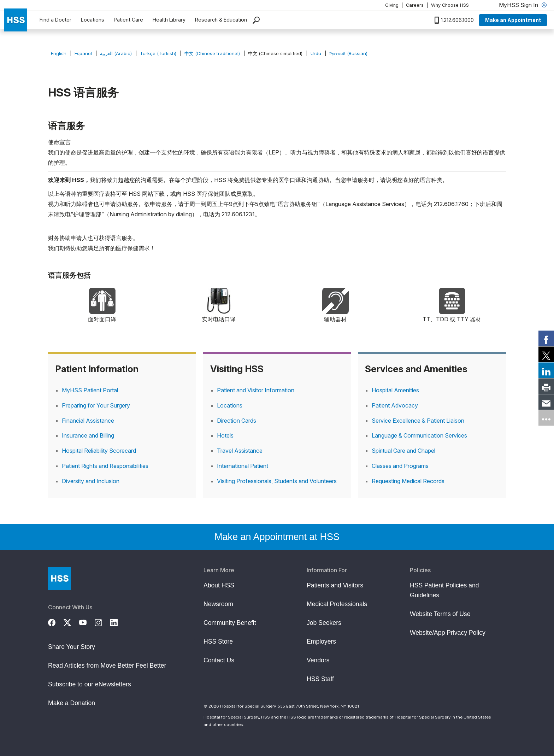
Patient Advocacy (395, 405)
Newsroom (218, 604)
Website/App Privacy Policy (448, 633)
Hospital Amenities (395, 390)
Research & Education (221, 20)
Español (83, 53)
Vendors (318, 660)
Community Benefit (230, 623)
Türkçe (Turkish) (158, 53)
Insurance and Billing (88, 435)
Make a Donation (72, 703)
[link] (546, 338)
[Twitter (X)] (71, 622)
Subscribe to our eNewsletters (90, 684)
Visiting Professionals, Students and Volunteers (277, 481)
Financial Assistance (88, 421)
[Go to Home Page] (60, 578)
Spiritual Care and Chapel (403, 451)
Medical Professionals (337, 604)
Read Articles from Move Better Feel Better (107, 666)
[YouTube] (87, 622)
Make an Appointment (513, 20)
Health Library (169, 20)
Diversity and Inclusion (91, 481)
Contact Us (219, 660)
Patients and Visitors (335, 585)
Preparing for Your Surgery (96, 405)
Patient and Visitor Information (256, 390)
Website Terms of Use (440, 614)
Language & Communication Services (419, 435)
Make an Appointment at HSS (277, 537)
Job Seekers (324, 623)
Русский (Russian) (348, 53)
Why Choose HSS (450, 5)
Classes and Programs (400, 466)
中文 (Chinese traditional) (212, 53)
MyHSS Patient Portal (90, 390)
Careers (415, 5)
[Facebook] (56, 622)
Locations (93, 20)
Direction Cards (237, 421)
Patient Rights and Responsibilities (105, 466)
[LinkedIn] (118, 622)
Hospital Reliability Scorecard (99, 451)
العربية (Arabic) (116, 53)
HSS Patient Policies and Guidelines (444, 590)
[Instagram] (102, 622)
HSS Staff (320, 679)
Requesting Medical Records (408, 481)
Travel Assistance (240, 451)
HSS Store (218, 641)
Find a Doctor (55, 20)
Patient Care (128, 20)
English (59, 53)
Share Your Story (72, 647)
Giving (392, 5)
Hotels (225, 435)
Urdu (316, 53)
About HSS (219, 585)
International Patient (243, 466)
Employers (321, 641)
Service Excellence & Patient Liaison (418, 421)
